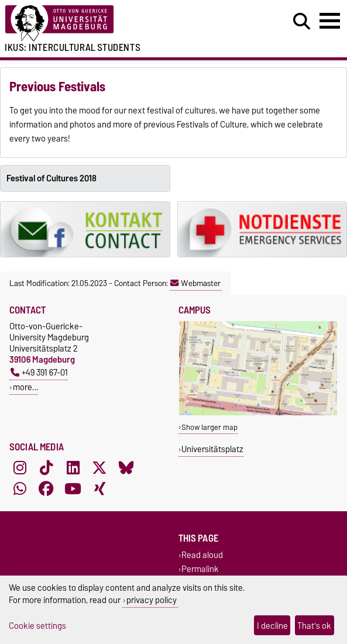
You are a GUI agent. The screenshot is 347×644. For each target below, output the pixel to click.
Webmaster (195, 283)
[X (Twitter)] (99, 468)
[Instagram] (20, 468)
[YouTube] (73, 489)
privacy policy (152, 600)
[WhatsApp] (20, 489)
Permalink (200, 569)
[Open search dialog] (302, 22)
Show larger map (209, 427)
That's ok (314, 626)
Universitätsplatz (212, 449)
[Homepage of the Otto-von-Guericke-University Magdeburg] (106, 24)
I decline (272, 626)
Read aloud (202, 555)
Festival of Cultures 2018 (51, 178)
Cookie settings (37, 626)
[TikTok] (46, 468)
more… (25, 387)
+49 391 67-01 (39, 372)
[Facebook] (46, 489)
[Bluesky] (126, 468)
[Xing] (99, 489)
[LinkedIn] (73, 468)
